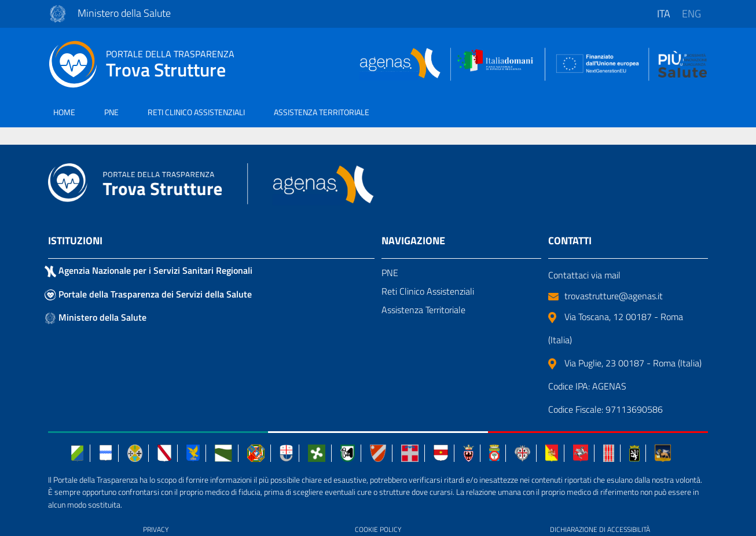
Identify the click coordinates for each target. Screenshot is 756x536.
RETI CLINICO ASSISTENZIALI (196, 112)
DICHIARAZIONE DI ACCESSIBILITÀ (600, 529)
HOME (64, 112)
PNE (111, 112)
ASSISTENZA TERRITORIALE (322, 112)
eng (691, 14)
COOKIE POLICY (378, 529)
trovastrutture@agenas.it (605, 296)
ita (664, 14)
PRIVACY (156, 529)
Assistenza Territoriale (423, 310)
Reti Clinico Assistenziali (428, 291)
